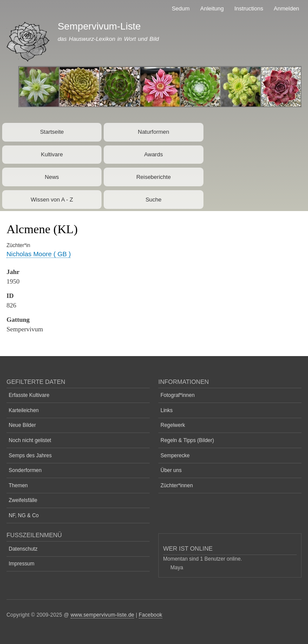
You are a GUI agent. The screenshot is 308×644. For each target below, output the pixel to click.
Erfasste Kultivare (29, 395)
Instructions (249, 8)
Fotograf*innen (178, 395)
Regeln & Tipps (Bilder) (187, 440)
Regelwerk (173, 425)
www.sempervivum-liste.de (103, 615)
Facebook (151, 615)
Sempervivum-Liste (99, 26)
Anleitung (212, 8)
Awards (153, 154)
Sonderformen (25, 470)
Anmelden (287, 8)
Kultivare (52, 154)
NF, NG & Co (24, 515)
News (52, 177)
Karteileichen (24, 410)
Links (167, 410)
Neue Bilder (22, 425)
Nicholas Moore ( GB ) (39, 254)
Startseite (52, 132)
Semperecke (175, 456)
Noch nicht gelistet (30, 440)
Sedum (181, 8)
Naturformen (154, 132)
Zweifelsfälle (23, 500)
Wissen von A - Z (52, 200)
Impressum (21, 564)
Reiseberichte (154, 177)
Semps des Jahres (30, 456)
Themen (18, 485)
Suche (153, 200)
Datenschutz (23, 549)
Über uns (171, 470)
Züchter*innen (177, 485)
